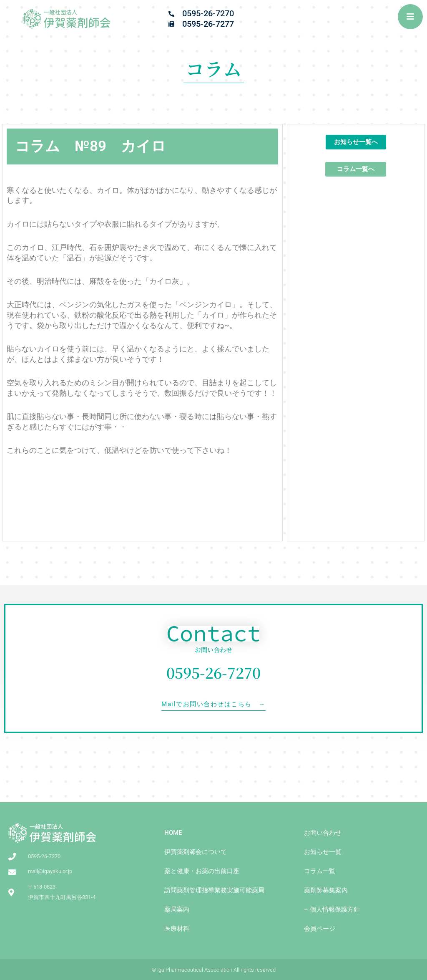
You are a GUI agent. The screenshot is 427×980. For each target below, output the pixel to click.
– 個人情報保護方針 (332, 909)
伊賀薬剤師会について (196, 852)
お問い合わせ (323, 833)
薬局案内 (177, 909)
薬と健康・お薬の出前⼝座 (202, 871)
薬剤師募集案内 (326, 890)
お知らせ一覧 (323, 852)
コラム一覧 (320, 871)
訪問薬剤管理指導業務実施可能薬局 (214, 890)
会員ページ (320, 929)
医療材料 (177, 929)
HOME (173, 833)
